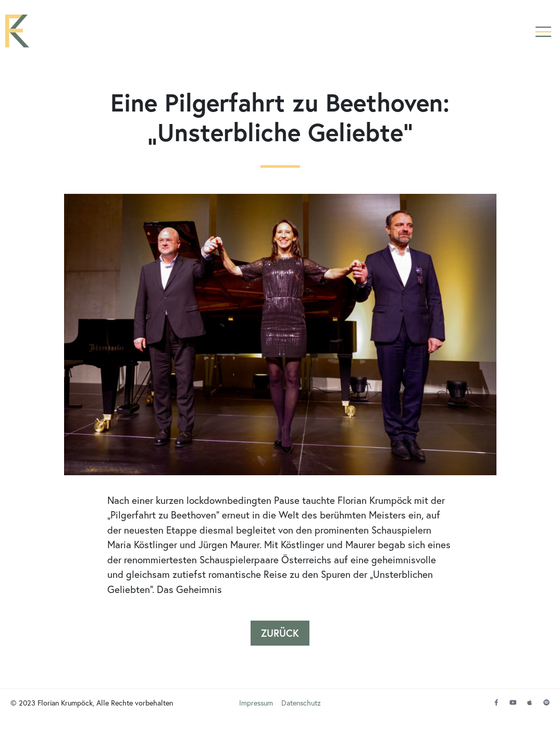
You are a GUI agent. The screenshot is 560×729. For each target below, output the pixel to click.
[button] (543, 33)
